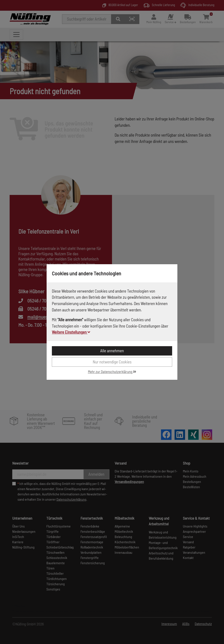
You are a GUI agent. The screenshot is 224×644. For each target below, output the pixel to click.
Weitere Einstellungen (71, 332)
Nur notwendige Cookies (112, 362)
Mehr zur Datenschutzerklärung (112, 371)
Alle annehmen (112, 351)
